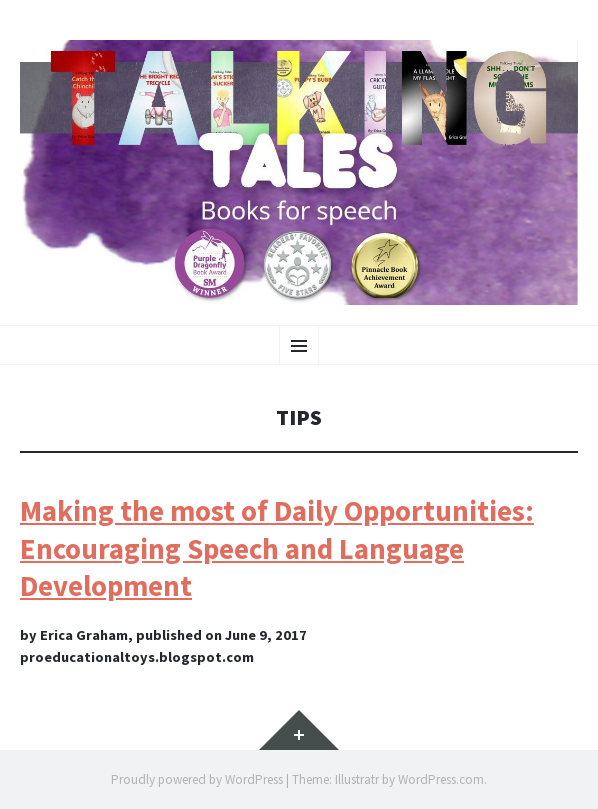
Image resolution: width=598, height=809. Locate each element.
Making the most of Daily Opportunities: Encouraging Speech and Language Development (277, 548)
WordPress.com (441, 779)
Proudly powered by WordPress (197, 779)
